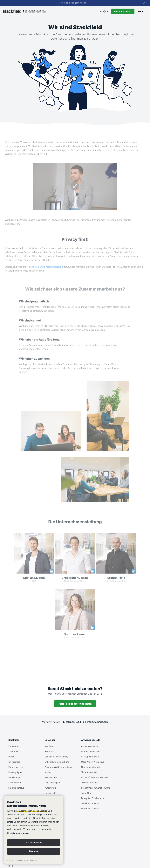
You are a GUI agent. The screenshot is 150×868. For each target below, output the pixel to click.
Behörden (50, 751)
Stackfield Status (16, 788)
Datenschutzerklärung (16, 860)
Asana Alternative (89, 746)
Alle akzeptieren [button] (34, 843)
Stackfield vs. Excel (90, 809)
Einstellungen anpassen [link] (19, 833)
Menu (141, 11)
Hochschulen (51, 793)
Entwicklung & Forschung (57, 762)
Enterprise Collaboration (93, 798)
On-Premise (14, 762)
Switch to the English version (73, 3)
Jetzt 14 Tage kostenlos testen (75, 704)
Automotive (50, 788)
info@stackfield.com (98, 722)
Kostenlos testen (123, 11)
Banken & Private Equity (56, 757)
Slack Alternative (89, 772)
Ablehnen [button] (34, 851)
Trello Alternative (89, 783)
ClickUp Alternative (90, 757)
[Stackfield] (13, 11)
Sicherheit (13, 751)
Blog (11, 866)
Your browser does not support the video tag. (75, 192)
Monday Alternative (91, 751)
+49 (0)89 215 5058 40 (73, 722)
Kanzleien (49, 746)
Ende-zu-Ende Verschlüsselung (47, 272)
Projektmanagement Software (95, 788)
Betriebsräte (51, 777)
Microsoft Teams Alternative (95, 777)
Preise (11, 757)
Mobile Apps (14, 777)
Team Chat (86, 793)
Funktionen (14, 746)
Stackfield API (15, 783)
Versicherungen (52, 783)
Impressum (32, 860)
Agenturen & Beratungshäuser (59, 767)
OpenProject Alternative (93, 762)
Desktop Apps (15, 772)
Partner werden (16, 767)
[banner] (34, 830)
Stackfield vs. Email (90, 803)
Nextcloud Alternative (92, 767)
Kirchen (48, 772)
